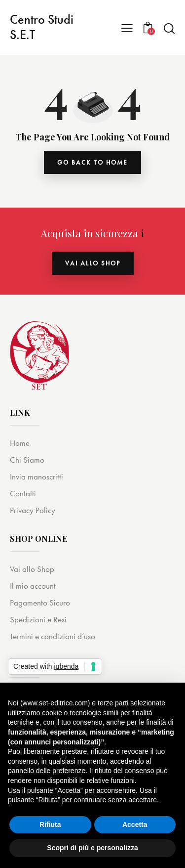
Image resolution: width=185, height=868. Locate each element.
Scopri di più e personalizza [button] (92, 848)
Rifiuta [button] (50, 825)
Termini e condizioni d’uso (53, 636)
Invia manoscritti (37, 477)
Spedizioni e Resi (38, 619)
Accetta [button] (135, 825)
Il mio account (33, 586)
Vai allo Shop (32, 569)
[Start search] (169, 28)
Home (20, 443)
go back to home (92, 162)
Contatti (23, 493)
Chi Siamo (27, 460)
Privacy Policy (33, 510)
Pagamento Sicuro (40, 603)
